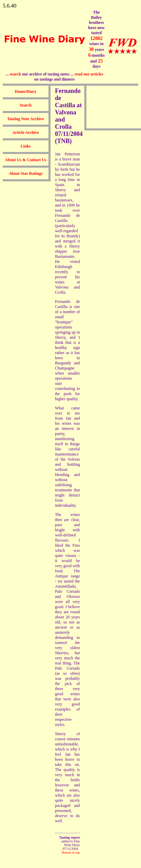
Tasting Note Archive (25, 119)
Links (25, 146)
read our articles (89, 74)
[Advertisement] (108, 107)
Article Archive (26, 132)
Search (25, 105)
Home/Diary (25, 92)
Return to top (71, 852)
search (15, 74)
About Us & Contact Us (25, 160)
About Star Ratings (25, 173)
